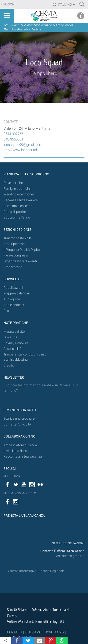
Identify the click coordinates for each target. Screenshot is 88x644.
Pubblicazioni (13, 288)
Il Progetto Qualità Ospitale (23, 250)
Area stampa (13, 267)
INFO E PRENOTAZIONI (67, 543)
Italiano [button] (66, 4)
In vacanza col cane (18, 206)
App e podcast (14, 305)
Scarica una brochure (19, 419)
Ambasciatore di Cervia (20, 445)
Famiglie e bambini (17, 189)
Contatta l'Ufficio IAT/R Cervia (62, 551)
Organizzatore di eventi (20, 261)
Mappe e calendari (17, 293)
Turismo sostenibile (17, 238)
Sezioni (9, 4)
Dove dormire (13, 183)
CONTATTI (14, 632)
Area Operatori (14, 244)
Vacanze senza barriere (21, 200)
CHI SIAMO (33, 632)
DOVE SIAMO (54, 632)
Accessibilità (13, 349)
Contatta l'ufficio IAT (18, 424)
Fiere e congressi (16, 255)
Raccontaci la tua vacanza (23, 456)
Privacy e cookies (16, 343)
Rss (6, 311)
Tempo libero (44, 73)
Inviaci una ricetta (16, 451)
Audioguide (12, 299)
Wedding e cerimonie (19, 194)
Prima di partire (15, 212)
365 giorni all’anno (17, 217)
